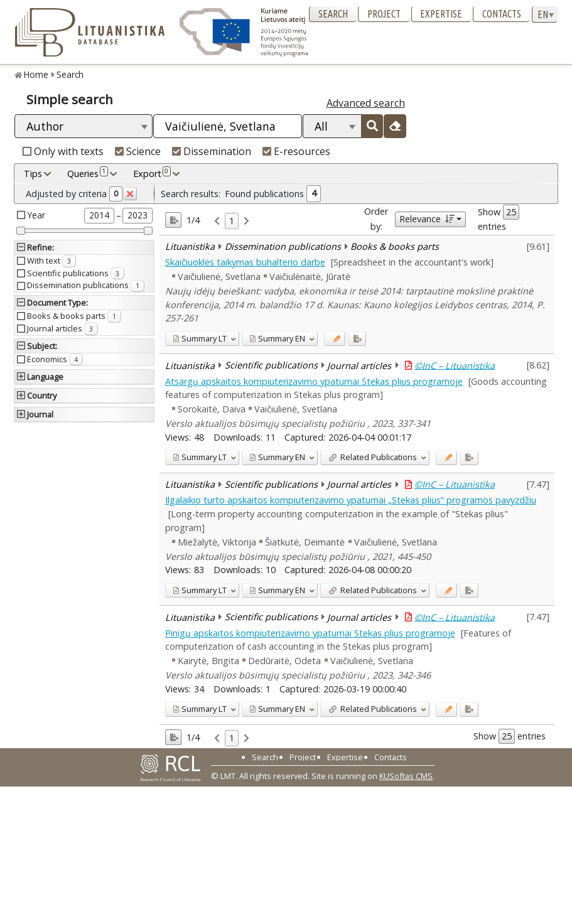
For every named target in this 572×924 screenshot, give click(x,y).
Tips (33, 174)
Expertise (441, 14)
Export (152, 173)
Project (384, 14)
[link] (217, 221)
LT (200, 338)
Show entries (499, 218)
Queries (88, 173)
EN (277, 338)
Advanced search (366, 103)
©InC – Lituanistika (455, 365)
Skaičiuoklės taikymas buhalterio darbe (245, 262)
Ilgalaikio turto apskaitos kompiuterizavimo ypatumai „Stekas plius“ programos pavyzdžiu (351, 500)
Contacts (502, 14)
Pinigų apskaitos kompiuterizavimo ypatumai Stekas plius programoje (310, 633)
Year (36, 215)
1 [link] (232, 221)
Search (333, 14)
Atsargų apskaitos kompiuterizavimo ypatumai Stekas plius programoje (314, 381)
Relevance (427, 219)
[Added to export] (357, 339)
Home (36, 74)
